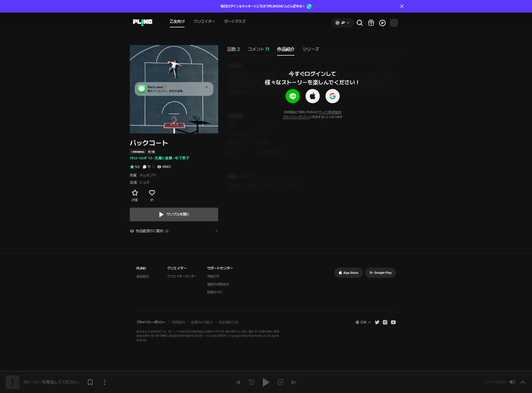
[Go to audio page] (143, 23)
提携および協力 (202, 322)
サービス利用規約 (330, 112)
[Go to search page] (360, 23)
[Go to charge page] (383, 23)
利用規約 (179, 322)
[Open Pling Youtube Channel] (393, 322)
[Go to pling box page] (371, 23)
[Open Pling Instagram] (385, 322)
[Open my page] (394, 23)
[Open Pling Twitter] (377, 322)
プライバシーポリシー (296, 117)
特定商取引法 (228, 322)
